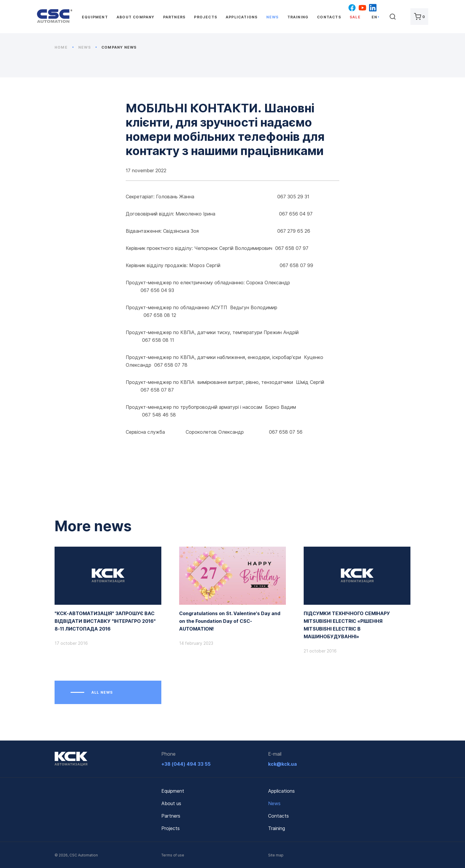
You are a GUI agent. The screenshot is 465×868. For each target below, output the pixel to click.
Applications (242, 17)
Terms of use (173, 855)
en (374, 17)
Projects (206, 17)
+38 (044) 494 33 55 (186, 764)
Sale (355, 17)
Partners (174, 17)
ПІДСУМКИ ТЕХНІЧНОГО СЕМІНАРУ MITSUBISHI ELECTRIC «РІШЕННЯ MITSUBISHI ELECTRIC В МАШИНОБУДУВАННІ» (347, 625)
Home (64, 47)
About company (136, 17)
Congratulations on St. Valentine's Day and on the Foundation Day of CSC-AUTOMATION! (230, 621)
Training (298, 17)
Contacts (329, 17)
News (273, 17)
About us (171, 803)
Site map (276, 855)
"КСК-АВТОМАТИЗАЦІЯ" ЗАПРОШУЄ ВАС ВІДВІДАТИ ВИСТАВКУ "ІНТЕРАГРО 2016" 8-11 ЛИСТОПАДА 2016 (105, 621)
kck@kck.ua (282, 764)
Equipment (95, 17)
